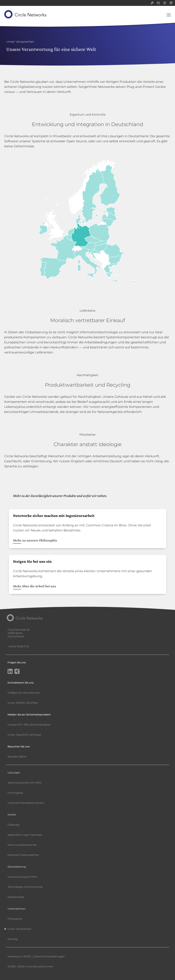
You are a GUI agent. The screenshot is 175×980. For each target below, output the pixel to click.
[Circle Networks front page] (26, 14)
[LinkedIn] (10, 672)
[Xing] (17, 672)
